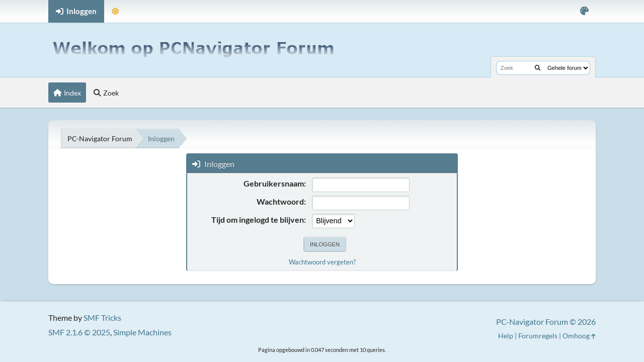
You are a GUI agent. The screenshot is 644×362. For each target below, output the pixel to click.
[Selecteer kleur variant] (584, 11)
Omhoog (579, 336)
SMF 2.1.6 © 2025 (79, 332)
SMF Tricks (102, 318)
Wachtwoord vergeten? (322, 262)
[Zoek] (538, 68)
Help (506, 336)
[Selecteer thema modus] (115, 11)
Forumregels (538, 336)
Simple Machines (142, 332)
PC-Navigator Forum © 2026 (546, 322)
